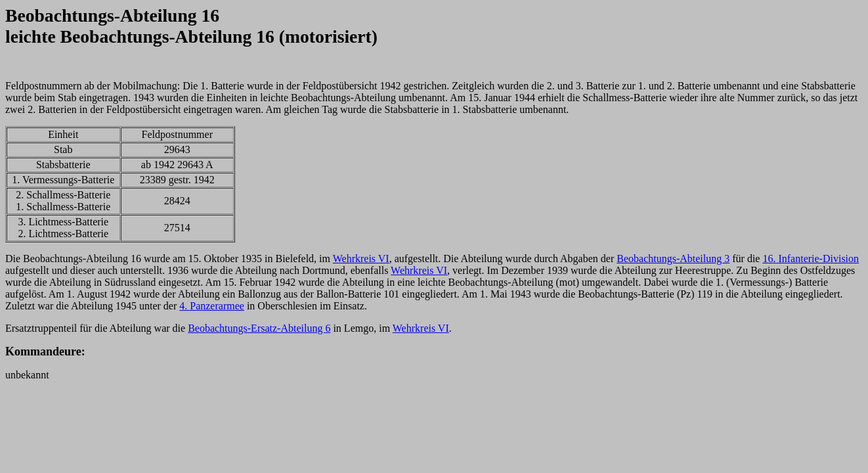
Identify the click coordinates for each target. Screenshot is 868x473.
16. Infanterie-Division (811, 259)
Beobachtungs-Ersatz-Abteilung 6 (259, 328)
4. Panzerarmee (212, 306)
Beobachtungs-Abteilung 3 (673, 259)
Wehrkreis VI (361, 259)
